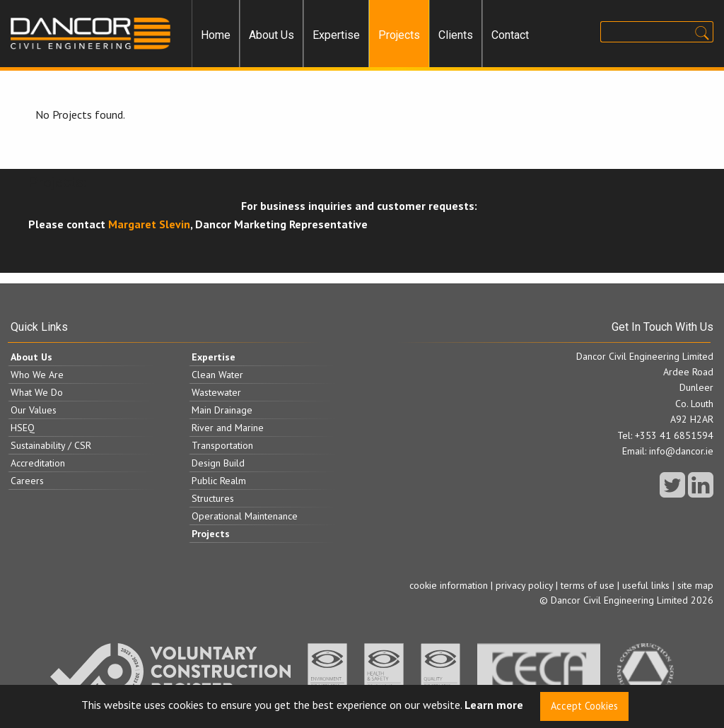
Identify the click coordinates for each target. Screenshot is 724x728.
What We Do (37, 392)
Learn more (494, 705)
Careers (27, 481)
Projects (399, 35)
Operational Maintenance (245, 516)
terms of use (588, 585)
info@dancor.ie (681, 451)
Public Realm (219, 481)
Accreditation (38, 463)
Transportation (222, 445)
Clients (456, 35)
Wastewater (216, 392)
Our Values (34, 410)
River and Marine (228, 428)
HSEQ (23, 428)
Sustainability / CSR (51, 445)
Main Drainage (222, 410)
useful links (646, 585)
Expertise (336, 35)
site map (695, 585)
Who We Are (37, 375)
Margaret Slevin (149, 224)
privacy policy (524, 585)
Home (216, 35)
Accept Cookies (584, 706)
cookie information (449, 585)
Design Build (218, 463)
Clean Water (217, 375)
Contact (510, 35)
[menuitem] (216, 35)
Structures (213, 498)
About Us (271, 35)
